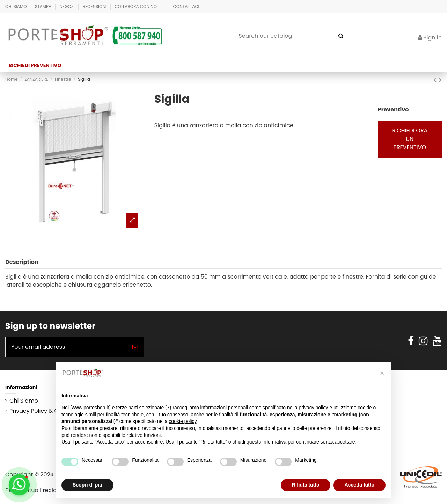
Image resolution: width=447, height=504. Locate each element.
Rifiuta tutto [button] (306, 485)
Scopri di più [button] (87, 485)
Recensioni (95, 6)
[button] (382, 373)
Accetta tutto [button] (359, 485)
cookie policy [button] (182, 421)
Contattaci (186, 6)
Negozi (67, 6)
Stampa (44, 6)
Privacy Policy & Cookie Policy (50, 411)
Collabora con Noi (137, 6)
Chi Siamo (17, 6)
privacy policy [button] (313, 408)
